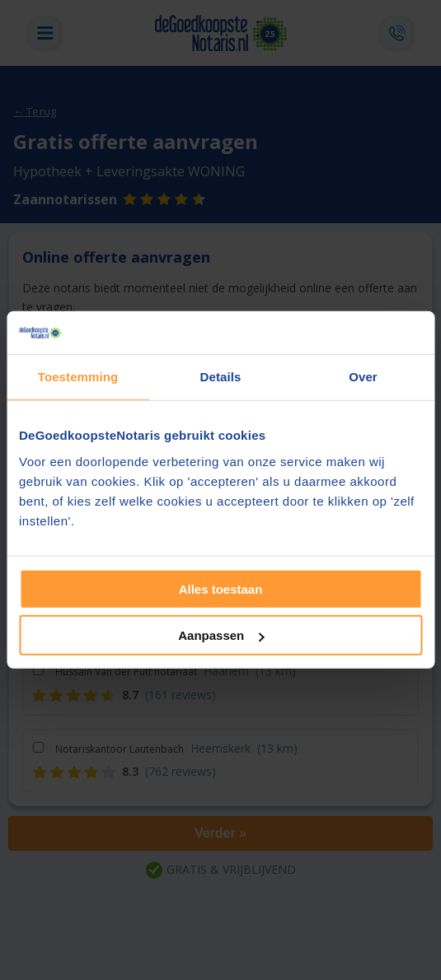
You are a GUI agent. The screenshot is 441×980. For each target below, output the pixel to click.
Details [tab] (221, 377)
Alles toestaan (221, 589)
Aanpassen (221, 635)
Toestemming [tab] (78, 377)
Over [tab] (363, 377)
